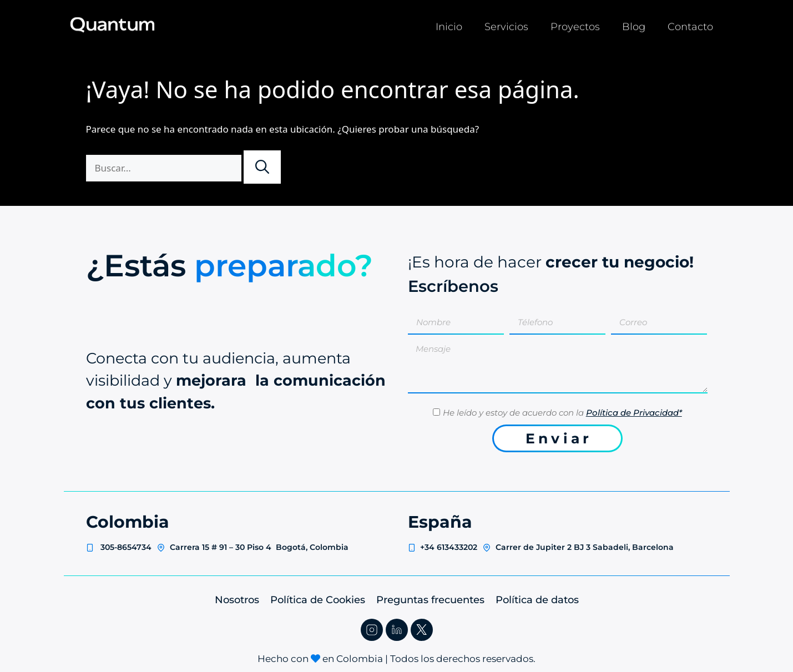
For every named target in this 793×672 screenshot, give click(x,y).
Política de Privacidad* (634, 413)
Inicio (449, 24)
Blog (634, 24)
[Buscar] (262, 167)
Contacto (690, 24)
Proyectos (575, 24)
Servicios (506, 24)
